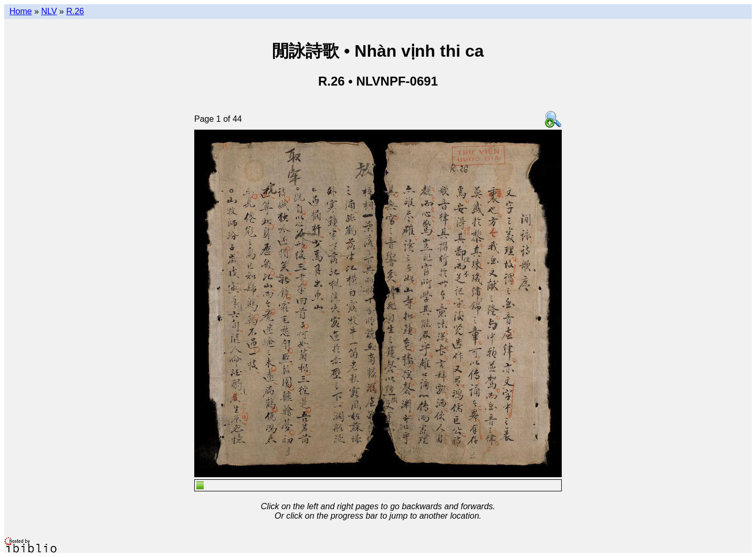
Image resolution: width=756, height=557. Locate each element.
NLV (49, 11)
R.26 (75, 11)
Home (21, 11)
